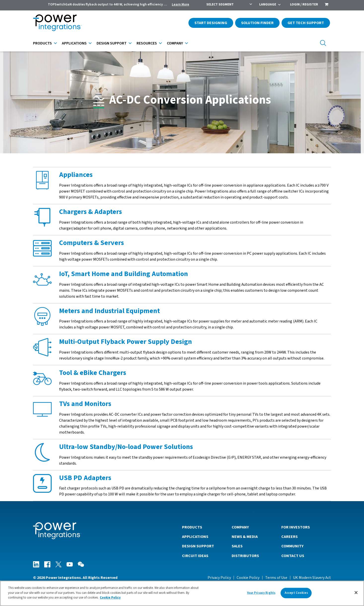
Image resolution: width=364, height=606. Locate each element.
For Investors (296, 527)
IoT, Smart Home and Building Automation (124, 274)
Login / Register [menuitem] (304, 4)
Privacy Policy (219, 578)
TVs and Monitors (85, 404)
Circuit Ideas (195, 556)
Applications (74, 43)
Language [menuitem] (268, 4)
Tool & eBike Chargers (93, 373)
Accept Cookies (296, 593)
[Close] (356, 593)
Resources (147, 43)
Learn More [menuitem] (181, 4)
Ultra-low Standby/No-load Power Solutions (126, 447)
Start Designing (211, 23)
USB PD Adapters (85, 478)
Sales (237, 546)
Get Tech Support (306, 23)
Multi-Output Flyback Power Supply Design (126, 342)
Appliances (76, 175)
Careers (290, 537)
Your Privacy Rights (261, 593)
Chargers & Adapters (91, 212)
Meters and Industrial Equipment (109, 311)
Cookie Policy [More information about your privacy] (110, 598)
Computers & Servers (91, 243)
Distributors (245, 556)
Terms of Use (276, 578)
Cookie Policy (248, 578)
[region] (182, 593)
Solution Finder (257, 23)
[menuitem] (327, 5)
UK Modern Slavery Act (312, 578)
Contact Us (293, 556)
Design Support (112, 43)
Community (292, 546)
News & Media (245, 537)
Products (42, 43)
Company (175, 43)
